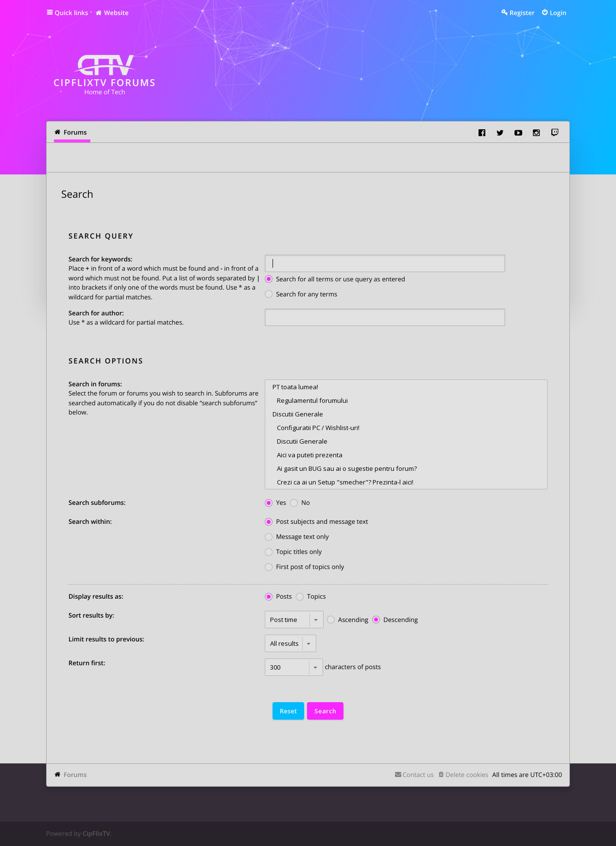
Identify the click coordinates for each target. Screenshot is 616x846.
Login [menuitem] (558, 13)
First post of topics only (304, 567)
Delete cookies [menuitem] (467, 775)
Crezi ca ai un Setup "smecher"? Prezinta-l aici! (406, 482)
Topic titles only (293, 552)
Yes (275, 503)
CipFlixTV (96, 833)
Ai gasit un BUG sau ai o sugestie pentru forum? (406, 468)
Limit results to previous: (106, 639)
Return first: (87, 663)
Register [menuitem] (522, 13)
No (300, 503)
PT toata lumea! (406, 387)
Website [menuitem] (111, 13)
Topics (311, 597)
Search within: (90, 521)
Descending (395, 620)
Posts (278, 597)
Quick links (72, 13)
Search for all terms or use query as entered (335, 280)
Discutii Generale (406, 414)
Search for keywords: (101, 259)
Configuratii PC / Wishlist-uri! (406, 428)
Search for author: (96, 313)
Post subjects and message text (316, 522)
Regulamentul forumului (406, 400)
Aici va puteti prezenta (406, 455)
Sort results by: (91, 615)
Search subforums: (97, 502)
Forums (75, 775)
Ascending (348, 620)
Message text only (297, 537)
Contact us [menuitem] (418, 775)
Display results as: (96, 596)
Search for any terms (301, 295)
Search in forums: (95, 384)
